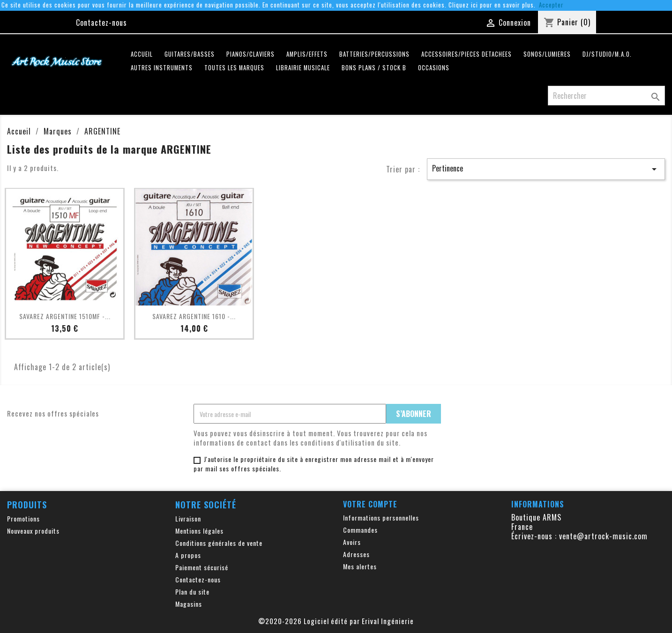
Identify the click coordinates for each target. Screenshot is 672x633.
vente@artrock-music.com (603, 536)
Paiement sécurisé (202, 567)
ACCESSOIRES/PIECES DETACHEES (467, 54)
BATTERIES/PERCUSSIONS (374, 54)
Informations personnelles (381, 518)
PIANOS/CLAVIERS (250, 54)
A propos (188, 555)
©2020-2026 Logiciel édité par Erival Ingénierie (336, 621)
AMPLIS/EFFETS (307, 54)
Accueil (142, 54)
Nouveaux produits (33, 531)
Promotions (23, 518)
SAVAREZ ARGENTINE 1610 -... (194, 316)
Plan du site (192, 592)
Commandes (360, 530)
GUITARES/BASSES (190, 54)
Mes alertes (360, 566)
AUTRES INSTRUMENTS (162, 68)
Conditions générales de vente (219, 543)
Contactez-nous (101, 22)
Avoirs (352, 542)
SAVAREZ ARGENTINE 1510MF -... (65, 316)
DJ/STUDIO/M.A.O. (607, 54)
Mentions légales (199, 531)
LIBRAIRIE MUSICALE (303, 68)
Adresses (356, 554)
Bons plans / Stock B (374, 68)
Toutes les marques (234, 68)
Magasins (189, 604)
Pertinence (546, 169)
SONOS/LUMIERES (547, 54)
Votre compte (370, 504)
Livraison (188, 518)
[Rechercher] (606, 96)
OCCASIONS (434, 68)
